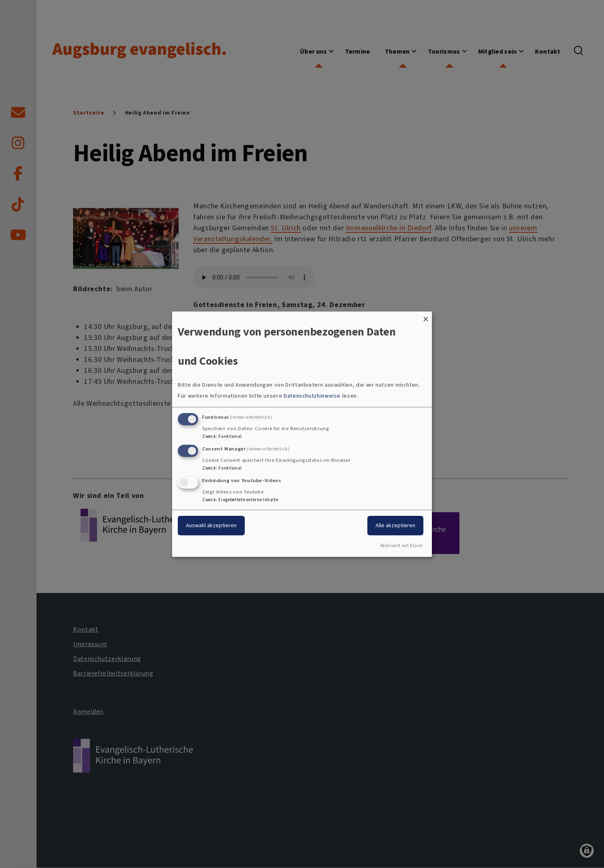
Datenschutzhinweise (312, 396)
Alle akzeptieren (395, 525)
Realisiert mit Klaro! (402, 546)
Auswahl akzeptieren (211, 525)
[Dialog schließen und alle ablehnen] (426, 316)
